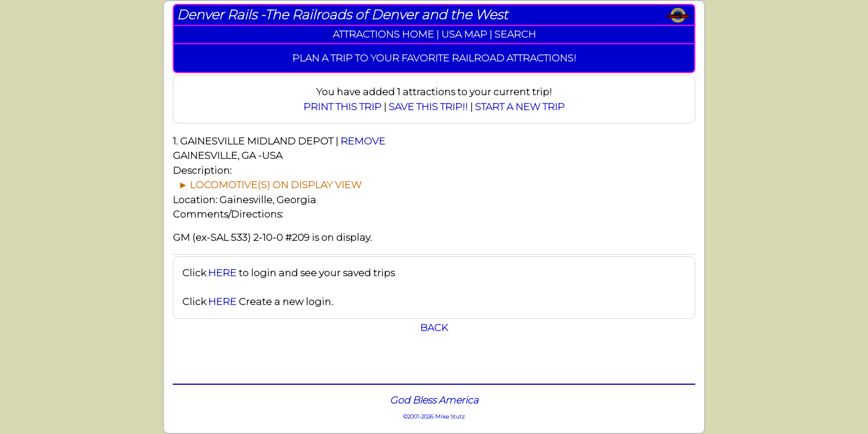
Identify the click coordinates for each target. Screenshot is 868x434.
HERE (222, 273)
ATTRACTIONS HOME (383, 34)
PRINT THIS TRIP (342, 107)
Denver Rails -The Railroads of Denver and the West (342, 15)
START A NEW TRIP (520, 107)
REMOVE (363, 141)
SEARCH (515, 34)
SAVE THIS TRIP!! (428, 107)
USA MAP (464, 34)
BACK (434, 327)
